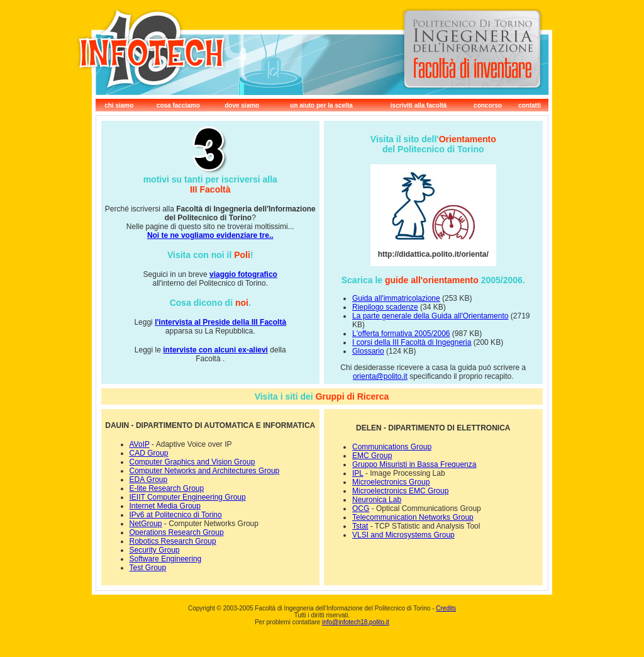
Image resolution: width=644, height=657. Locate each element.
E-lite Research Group (167, 488)
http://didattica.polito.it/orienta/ (433, 254)
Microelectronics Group (391, 482)
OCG (361, 508)
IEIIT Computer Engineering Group (188, 497)
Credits (446, 608)
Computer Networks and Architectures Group (205, 471)
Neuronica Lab (377, 500)
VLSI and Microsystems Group (403, 535)
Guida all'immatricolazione (396, 298)
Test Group (148, 568)
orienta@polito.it (380, 376)
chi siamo (119, 105)
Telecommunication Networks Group (413, 517)
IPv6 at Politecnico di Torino (176, 515)
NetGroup (146, 524)
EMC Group (372, 456)
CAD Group (149, 453)
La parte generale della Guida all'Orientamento (430, 316)
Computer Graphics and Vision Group (192, 462)
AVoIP (140, 444)
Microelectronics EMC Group (400, 491)
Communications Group (392, 447)
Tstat (360, 526)
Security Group (155, 550)
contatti (530, 105)
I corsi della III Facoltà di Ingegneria (412, 342)
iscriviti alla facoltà (419, 105)
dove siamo (242, 105)
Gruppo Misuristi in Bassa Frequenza (414, 464)
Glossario (368, 351)
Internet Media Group (165, 506)
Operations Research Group (177, 532)
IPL (358, 473)
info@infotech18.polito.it (356, 622)
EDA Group (149, 480)
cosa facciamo (178, 105)
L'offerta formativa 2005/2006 (401, 334)
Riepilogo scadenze (385, 307)
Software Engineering (166, 559)
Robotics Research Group (173, 541)
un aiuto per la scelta (321, 105)
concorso (488, 105)
